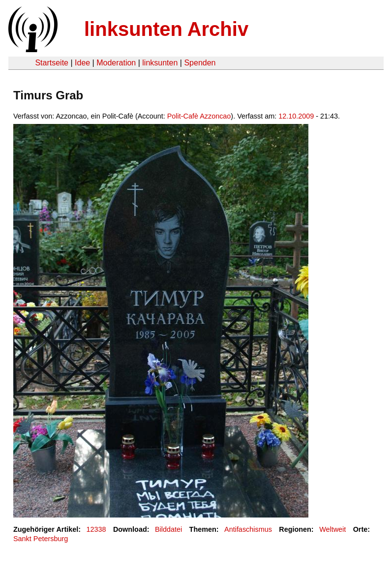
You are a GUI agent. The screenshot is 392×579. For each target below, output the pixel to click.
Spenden (200, 63)
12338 (96, 529)
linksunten (160, 63)
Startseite (52, 63)
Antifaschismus (248, 529)
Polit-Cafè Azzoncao (199, 116)
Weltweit (332, 529)
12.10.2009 (296, 116)
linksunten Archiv (166, 29)
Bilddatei (168, 529)
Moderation (116, 63)
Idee (82, 63)
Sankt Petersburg (41, 539)
